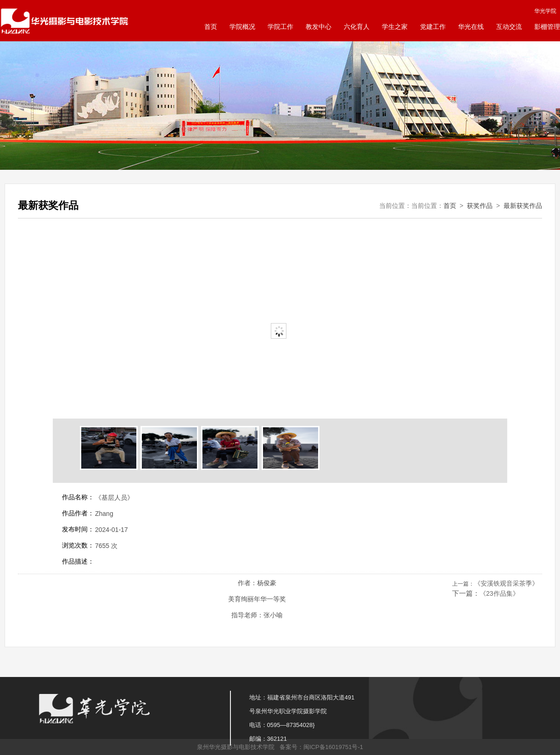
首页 (211, 27)
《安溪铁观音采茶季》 (506, 583)
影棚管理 (547, 27)
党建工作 (433, 27)
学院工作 (280, 27)
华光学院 (545, 11)
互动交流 (509, 27)
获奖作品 (480, 206)
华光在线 (471, 27)
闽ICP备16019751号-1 (333, 747)
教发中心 (319, 27)
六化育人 (357, 27)
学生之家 (395, 27)
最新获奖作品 (523, 206)
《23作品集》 (499, 593)
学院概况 (242, 27)
